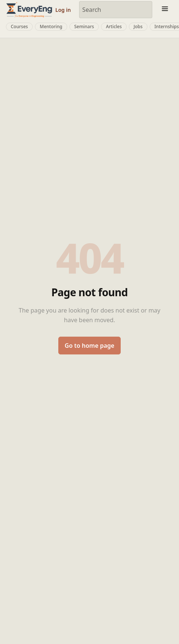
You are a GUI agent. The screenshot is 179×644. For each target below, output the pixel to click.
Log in (63, 10)
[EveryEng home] (29, 9)
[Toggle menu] (165, 10)
